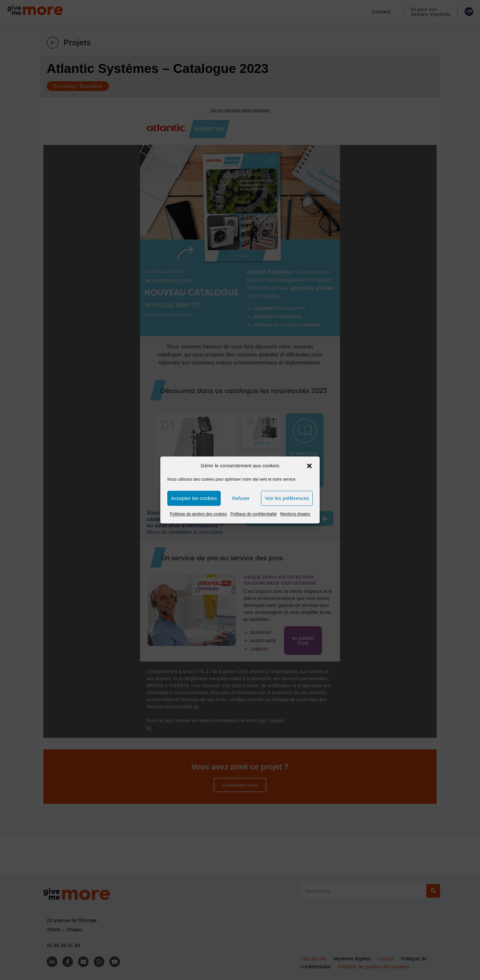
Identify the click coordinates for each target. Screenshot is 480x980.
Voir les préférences (287, 498)
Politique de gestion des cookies (198, 514)
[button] (309, 466)
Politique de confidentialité (253, 514)
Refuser (241, 498)
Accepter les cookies (194, 498)
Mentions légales (295, 514)
